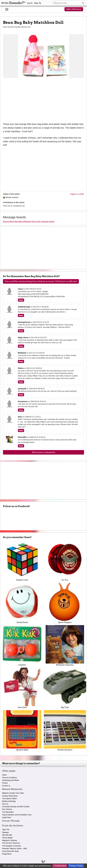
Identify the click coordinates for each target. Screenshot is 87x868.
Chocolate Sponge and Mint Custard (16, 807)
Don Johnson (7, 809)
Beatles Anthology (9, 801)
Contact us (6, 786)
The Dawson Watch (9, 799)
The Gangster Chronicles (11, 846)
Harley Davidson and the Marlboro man (17, 815)
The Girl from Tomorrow (11, 843)
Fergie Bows (7, 854)
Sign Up (38, 3)
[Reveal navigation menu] (7, 9)
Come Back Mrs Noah (10, 851)
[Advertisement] (43, 101)
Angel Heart (7, 817)
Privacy (5, 783)
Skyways (5, 832)
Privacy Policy (76, 866)
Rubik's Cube (22, 561)
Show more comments (44, 452)
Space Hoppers (65, 603)
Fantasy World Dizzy (10, 796)
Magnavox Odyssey (10, 840)
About (4, 775)
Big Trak (65, 688)
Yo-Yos (65, 561)
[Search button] (83, 3)
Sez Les (5, 804)
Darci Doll (22, 688)
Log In (30, 3)
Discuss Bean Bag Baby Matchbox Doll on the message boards (29, 221)
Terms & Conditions (9, 778)
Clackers (22, 646)
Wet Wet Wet (7, 835)
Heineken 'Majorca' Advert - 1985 (14, 849)
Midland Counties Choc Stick (13, 793)
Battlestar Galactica (65, 646)
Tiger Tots (6, 830)
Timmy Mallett (7, 838)
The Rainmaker (8, 812)
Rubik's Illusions (65, 731)
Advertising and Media (10, 780)
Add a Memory (74, 9)
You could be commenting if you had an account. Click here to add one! (41, 281)
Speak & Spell (22, 731)
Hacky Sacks (22, 603)
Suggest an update (77, 194)
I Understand (60, 866)
